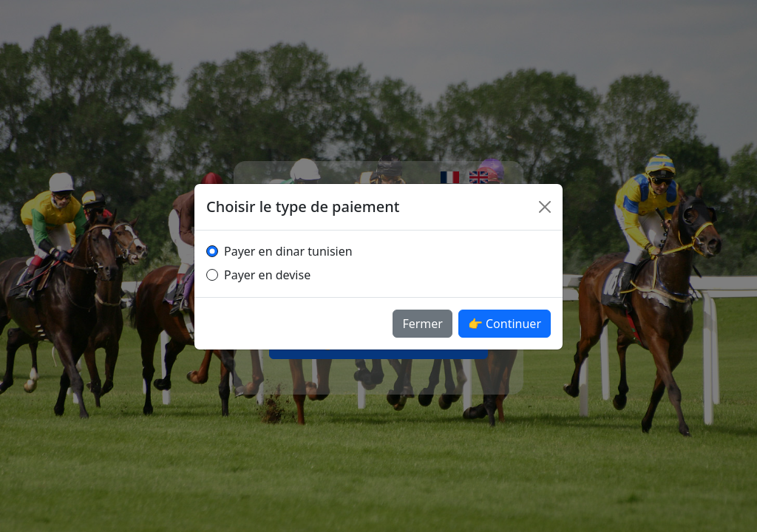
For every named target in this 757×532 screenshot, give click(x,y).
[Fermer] (545, 207)
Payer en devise (267, 275)
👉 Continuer (505, 324)
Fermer (422, 324)
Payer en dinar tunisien (288, 251)
